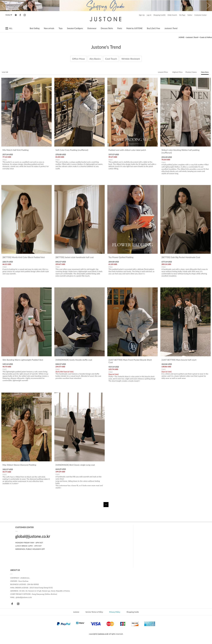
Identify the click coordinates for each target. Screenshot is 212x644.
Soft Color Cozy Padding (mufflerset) (72, 150)
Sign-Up (142, 15)
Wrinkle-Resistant (131, 59)
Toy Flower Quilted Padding (121, 257)
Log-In (149, 15)
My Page (182, 15)
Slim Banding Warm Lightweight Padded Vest (23, 360)
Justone (106, 19)
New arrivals (49, 28)
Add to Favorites (16, 15)
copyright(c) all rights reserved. (106, 634)
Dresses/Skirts (107, 28)
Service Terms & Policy (94, 612)
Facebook (12, 604)
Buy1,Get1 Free (153, 28)
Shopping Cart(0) (159, 15)
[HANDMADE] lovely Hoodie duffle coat (74, 360)
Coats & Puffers (206, 37)
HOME (181, 37)
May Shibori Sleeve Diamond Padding (19, 465)
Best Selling (35, 28)
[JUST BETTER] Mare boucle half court (179, 360)
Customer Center (200, 15)
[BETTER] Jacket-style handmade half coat (75, 257)
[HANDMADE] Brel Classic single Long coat (75, 465)
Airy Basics (95, 59)
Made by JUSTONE (134, 28)
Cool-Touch (111, 59)
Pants (120, 28)
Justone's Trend (171, 28)
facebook (20, 15)
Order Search (172, 15)
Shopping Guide (133, 612)
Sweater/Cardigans (75, 28)
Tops (61, 28)
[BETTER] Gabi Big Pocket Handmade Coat (181, 257)
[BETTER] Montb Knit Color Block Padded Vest (24, 257)
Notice (190, 15)
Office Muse (78, 59)
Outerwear (92, 28)
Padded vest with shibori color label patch (127, 150)
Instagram (18, 604)
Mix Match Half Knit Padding (16, 150)
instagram (25, 15)
